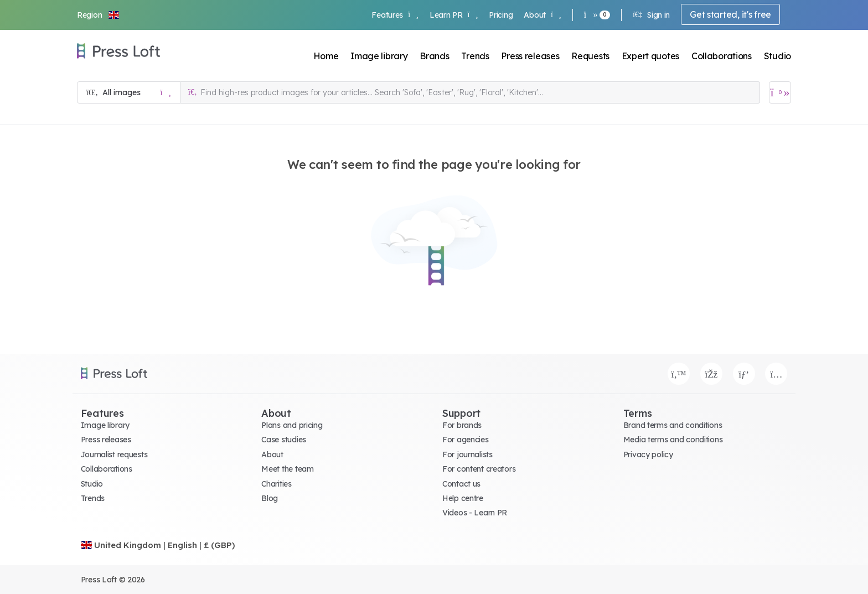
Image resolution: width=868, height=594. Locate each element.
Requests (590, 56)
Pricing (501, 15)
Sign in (651, 15)
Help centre (463, 498)
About (542, 15)
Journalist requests (114, 454)
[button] (99, 15)
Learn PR (454, 15)
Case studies (284, 440)
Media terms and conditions (673, 440)
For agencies (466, 440)
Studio (777, 56)
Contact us (461, 484)
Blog (270, 498)
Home (326, 56)
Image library (379, 56)
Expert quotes (650, 56)
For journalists (467, 454)
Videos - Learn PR (475, 513)
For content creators (479, 469)
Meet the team (287, 469)
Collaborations (722, 56)
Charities (276, 484)
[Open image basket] (780, 92)
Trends (475, 56)
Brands (434, 56)
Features (395, 15)
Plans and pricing (292, 425)
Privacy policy (648, 454)
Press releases (530, 56)
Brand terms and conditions (673, 425)
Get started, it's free (730, 14)
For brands (462, 425)
